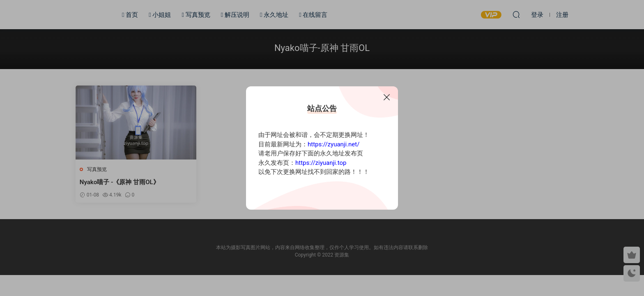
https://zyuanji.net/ (333, 144)
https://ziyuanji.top (321, 163)
